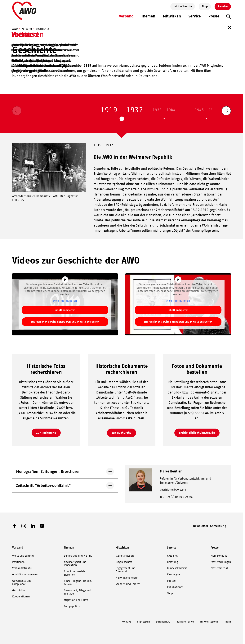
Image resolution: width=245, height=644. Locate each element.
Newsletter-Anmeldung (210, 526)
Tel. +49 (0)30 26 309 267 (177, 497)
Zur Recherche (46, 433)
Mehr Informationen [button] (65, 301)
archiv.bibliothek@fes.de (197, 433)
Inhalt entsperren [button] (65, 310)
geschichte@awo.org (173, 490)
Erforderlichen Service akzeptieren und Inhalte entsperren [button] (65, 322)
